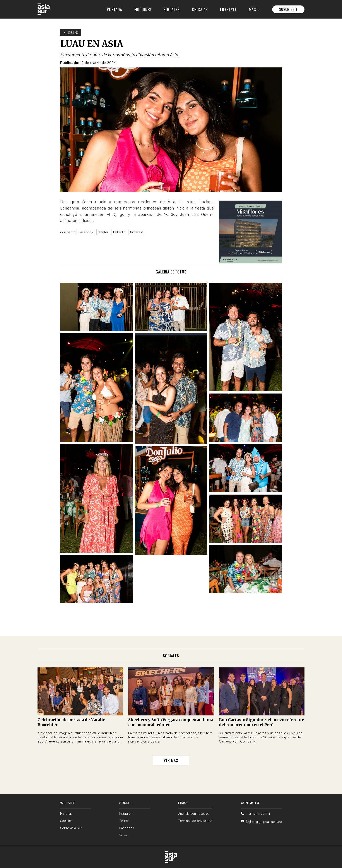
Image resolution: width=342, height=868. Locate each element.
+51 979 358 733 (255, 814)
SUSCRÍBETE (288, 9)
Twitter (124, 821)
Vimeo (124, 835)
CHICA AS (200, 9)
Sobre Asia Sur (71, 828)
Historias (66, 814)
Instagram (126, 814)
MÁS (254, 9)
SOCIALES (172, 9)
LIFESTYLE (228, 9)
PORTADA (115, 9)
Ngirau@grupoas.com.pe (261, 821)
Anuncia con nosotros (194, 814)
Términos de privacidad (195, 821)
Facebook (127, 828)
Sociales (71, 33)
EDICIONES (143, 9)
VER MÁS (171, 760)
